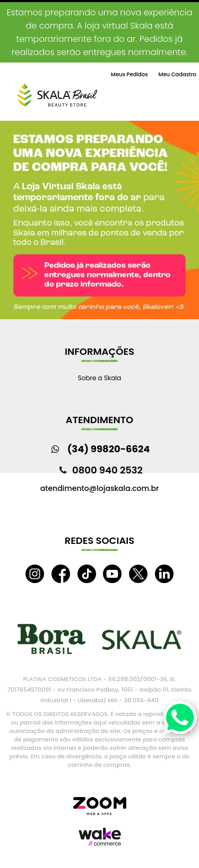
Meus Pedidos (129, 74)
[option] (99, 220)
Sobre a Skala (100, 378)
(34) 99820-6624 (109, 449)
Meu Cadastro (178, 74)
